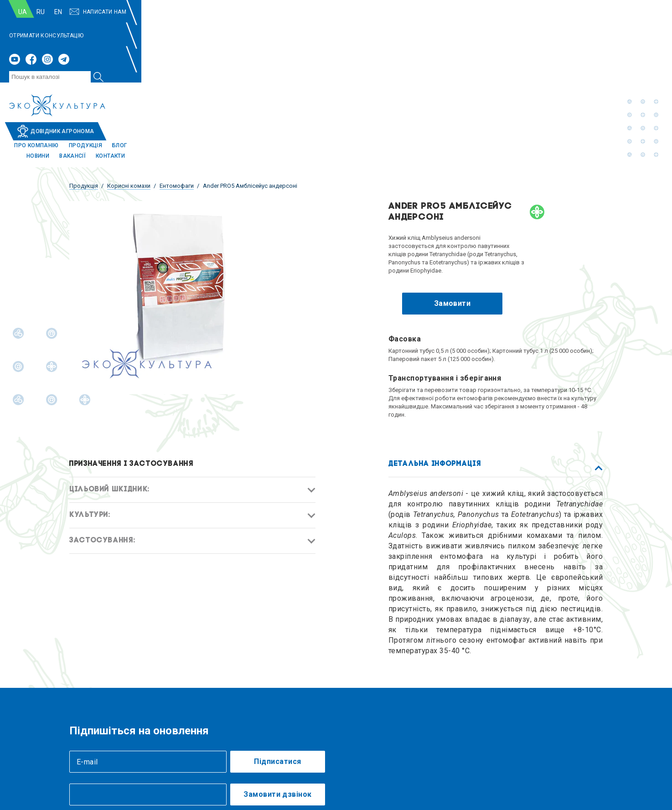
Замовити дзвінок (278, 696)
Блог (487, 46)
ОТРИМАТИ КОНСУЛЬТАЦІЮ (301, 12)
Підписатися (277, 663)
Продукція (452, 46)
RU (101, 12)
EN (119, 12)
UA (83, 12)
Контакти (588, 46)
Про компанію (404, 46)
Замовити (452, 205)
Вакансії (550, 46)
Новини (516, 46)
